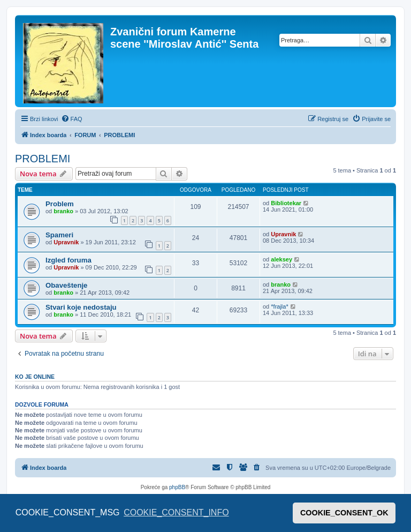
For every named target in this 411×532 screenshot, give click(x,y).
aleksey (281, 259)
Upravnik (66, 242)
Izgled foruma (68, 260)
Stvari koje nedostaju (81, 307)
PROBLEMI (43, 159)
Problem (60, 204)
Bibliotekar (286, 203)
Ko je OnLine (35, 377)
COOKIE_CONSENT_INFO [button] (176, 512)
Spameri (59, 235)
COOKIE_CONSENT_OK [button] (344, 513)
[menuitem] (72, 119)
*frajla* (279, 306)
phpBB (177, 487)
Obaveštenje (66, 285)
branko (63, 211)
